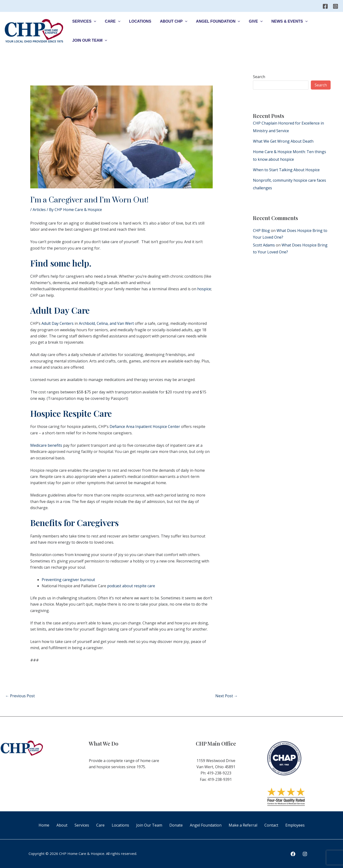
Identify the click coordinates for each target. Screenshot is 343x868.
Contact (271, 825)
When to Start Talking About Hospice (286, 170)
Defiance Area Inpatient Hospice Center (145, 426)
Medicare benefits (46, 445)
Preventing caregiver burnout (68, 580)
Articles (39, 210)
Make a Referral (243, 825)
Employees (295, 825)
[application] (93, 21)
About (62, 825)
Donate (176, 825)
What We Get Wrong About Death (283, 141)
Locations (120, 825)
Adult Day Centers (58, 323)
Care (100, 825)
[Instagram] (335, 6)
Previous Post (20, 696)
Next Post (227, 696)
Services (82, 825)
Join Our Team (149, 825)
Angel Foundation (206, 825)
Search (259, 77)
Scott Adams (264, 245)
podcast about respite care (131, 586)
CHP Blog (261, 231)
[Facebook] (325, 6)
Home (44, 825)
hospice (204, 289)
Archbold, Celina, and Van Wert (106, 323)
